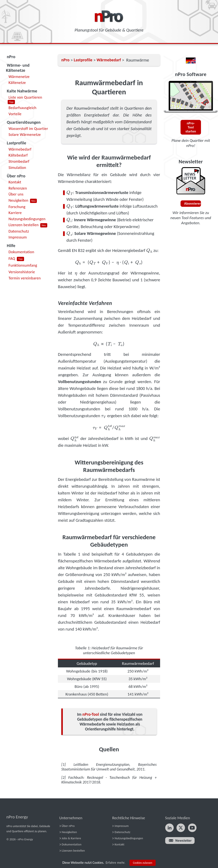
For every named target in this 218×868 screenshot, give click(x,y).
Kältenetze (17, 83)
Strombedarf (19, 161)
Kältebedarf (18, 155)
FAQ (12, 258)
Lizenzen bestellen (24, 225)
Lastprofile (16, 143)
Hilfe (11, 246)
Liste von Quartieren (25, 97)
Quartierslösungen (24, 122)
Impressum (18, 237)
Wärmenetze (19, 77)
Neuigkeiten (18, 200)
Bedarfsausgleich (22, 108)
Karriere (15, 213)
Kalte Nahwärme (22, 91)
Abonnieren (193, 203)
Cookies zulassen (143, 863)
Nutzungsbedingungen (27, 219)
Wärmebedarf (20, 149)
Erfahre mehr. (115, 863)
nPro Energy (17, 817)
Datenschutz (19, 231)
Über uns (16, 194)
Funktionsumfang (23, 265)
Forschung (17, 207)
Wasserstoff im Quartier (28, 129)
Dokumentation (21, 252)
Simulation (17, 167)
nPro (11, 57)
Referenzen (18, 188)
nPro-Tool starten (191, 127)
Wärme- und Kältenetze (18, 68)
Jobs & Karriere (71, 838)
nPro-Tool (91, 714)
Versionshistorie (22, 272)
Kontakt (15, 182)
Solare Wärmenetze (25, 134)
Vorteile (15, 114)
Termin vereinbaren (25, 278)
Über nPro (16, 176)
